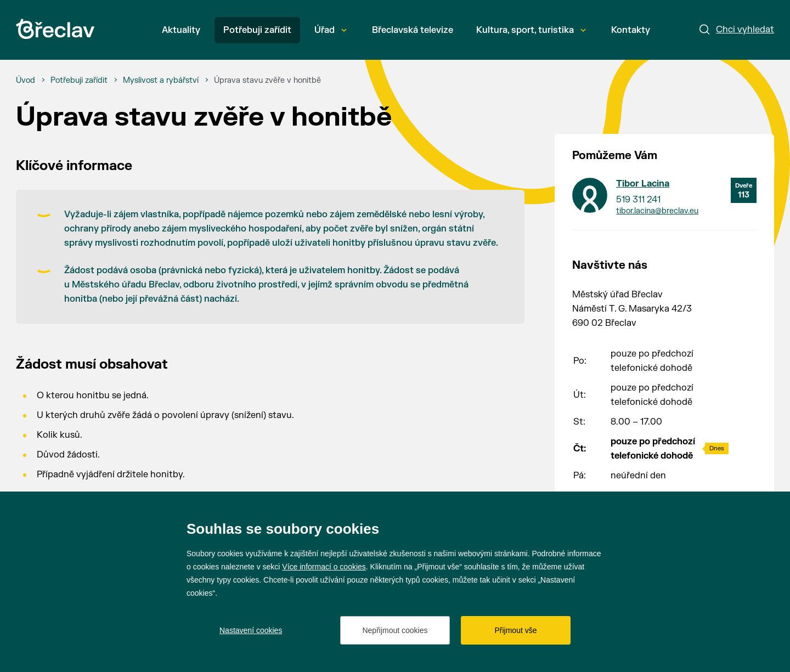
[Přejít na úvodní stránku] (55, 29)
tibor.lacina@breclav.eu (657, 211)
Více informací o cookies (324, 567)
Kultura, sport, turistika (531, 30)
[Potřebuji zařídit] (79, 81)
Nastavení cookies (251, 630)
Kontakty (631, 30)
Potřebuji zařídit (257, 30)
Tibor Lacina (643, 184)
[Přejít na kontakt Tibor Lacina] (590, 195)
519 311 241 (638, 200)
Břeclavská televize (413, 30)
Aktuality (181, 30)
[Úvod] (26, 81)
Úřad (331, 30)
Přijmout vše (515, 630)
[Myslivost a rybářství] (161, 81)
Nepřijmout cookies (395, 630)
